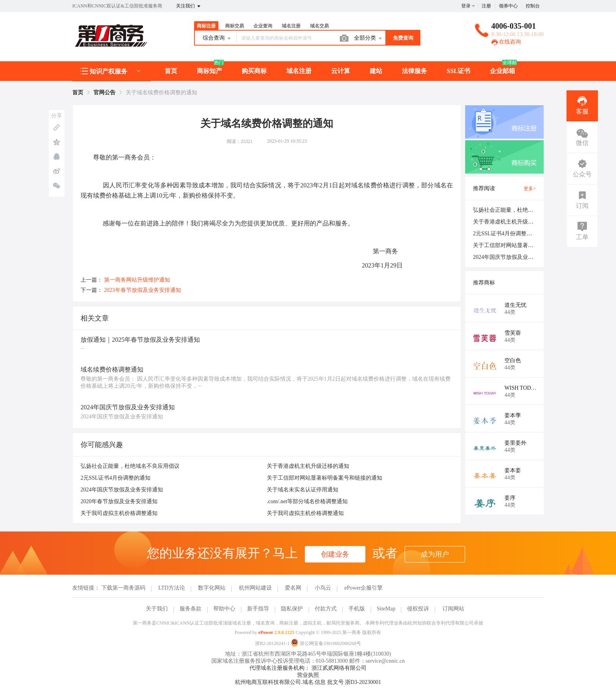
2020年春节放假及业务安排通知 (119, 501)
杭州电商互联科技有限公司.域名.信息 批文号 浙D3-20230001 (308, 682)
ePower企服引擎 (363, 588)
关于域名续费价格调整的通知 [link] (161, 93)
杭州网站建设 (255, 588)
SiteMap (386, 609)
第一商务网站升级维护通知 (137, 280)
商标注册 (206, 26)
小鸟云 (323, 588)
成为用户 (435, 554)
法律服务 (414, 71)
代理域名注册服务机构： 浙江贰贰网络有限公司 (308, 668)
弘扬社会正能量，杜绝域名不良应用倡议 (130, 466)
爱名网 (293, 588)
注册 (486, 6)
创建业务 (335, 554)
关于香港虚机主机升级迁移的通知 (308, 466)
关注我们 (189, 6)
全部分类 (368, 38)
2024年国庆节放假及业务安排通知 (122, 490)
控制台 (533, 6)
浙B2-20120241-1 (272, 643)
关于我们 (157, 609)
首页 (171, 71)
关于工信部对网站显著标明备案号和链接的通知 (324, 478)
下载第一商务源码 (123, 588)
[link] (78, 93)
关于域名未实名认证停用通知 (302, 490)
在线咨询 (506, 42)
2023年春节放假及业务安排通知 (143, 290)
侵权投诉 (418, 609)
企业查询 (263, 26)
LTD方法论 (172, 588)
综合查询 (217, 38)
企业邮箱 (502, 71)
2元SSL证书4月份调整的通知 (115, 478)
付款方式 (326, 609)
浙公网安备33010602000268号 (326, 643)
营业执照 (308, 675)
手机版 (357, 609)
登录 (466, 6)
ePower (266, 632)
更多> (530, 189)
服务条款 (191, 609)
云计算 (341, 71)
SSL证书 (458, 71)
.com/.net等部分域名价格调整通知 (307, 501)
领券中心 (508, 6)
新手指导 (258, 609)
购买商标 (254, 71)
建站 (376, 71)
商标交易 (235, 26)
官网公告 (104, 93)
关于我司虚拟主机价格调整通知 (119, 513)
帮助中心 (224, 609)
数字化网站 (212, 588)
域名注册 (291, 26)
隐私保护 (292, 609)
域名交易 (319, 26)
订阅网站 (453, 609)
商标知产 (209, 71)
